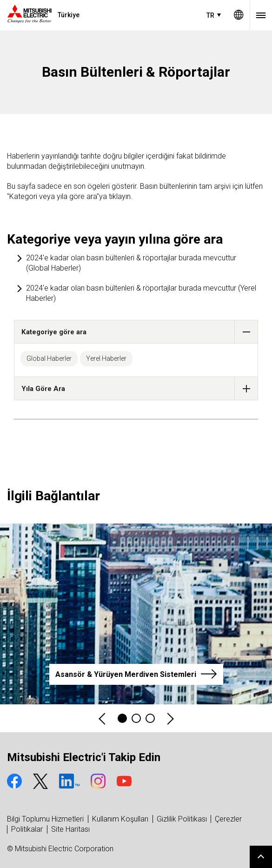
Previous (103, 719)
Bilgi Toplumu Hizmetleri (45, 819)
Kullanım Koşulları (120, 819)
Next (170, 719)
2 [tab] (136, 718)
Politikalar (27, 829)
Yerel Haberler (106, 358)
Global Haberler (49, 358)
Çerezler (228, 819)
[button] (246, 332)
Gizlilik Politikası (182, 819)
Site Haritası (70, 829)
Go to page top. (261, 857)
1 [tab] (122, 718)
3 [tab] (150, 718)
